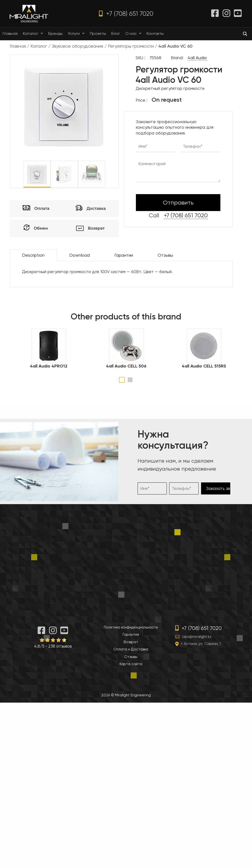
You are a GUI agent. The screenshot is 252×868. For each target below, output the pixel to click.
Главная (10, 33)
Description (33, 255)
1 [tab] (122, 380)
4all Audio (197, 58)
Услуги (77, 34)
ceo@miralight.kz (197, 637)
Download (80, 255)
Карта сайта (131, 664)
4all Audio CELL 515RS (204, 366)
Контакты (155, 33)
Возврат (131, 642)
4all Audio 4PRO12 (49, 366)
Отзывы (165, 255)
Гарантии (124, 255)
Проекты (98, 33)
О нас (135, 34)
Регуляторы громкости (131, 46)
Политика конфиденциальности (131, 627)
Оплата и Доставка (131, 649)
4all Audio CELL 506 (126, 366)
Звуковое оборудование (77, 46)
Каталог (34, 34)
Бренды (55, 33)
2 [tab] (130, 380)
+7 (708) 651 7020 (126, 14)
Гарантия (131, 635)
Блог (116, 33)
